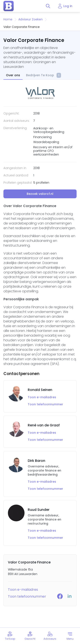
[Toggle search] (48, 6)
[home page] (9, 6)
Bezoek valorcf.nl (40, 194)
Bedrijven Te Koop (44, 76)
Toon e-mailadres (42, 397)
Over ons (13, 75)
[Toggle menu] (70, 636)
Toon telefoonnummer (45, 404)
